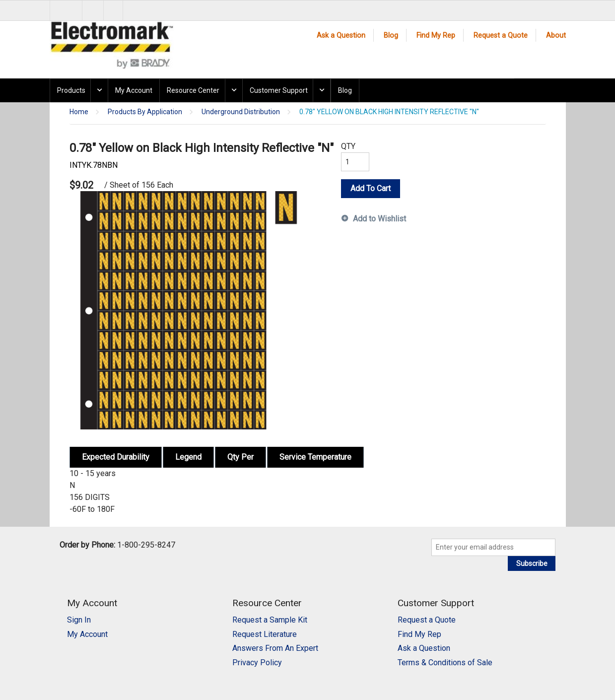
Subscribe (532, 563)
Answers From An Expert (275, 648)
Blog (391, 35)
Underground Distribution (241, 112)
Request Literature (265, 634)
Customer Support (279, 90)
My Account (134, 90)
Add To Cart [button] (371, 188)
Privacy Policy (257, 663)
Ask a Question (341, 35)
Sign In (79, 620)
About (556, 35)
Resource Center (193, 90)
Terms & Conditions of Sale (445, 663)
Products (71, 90)
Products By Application (145, 112)
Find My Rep (436, 35)
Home (79, 112)
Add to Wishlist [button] (379, 219)
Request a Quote (501, 35)
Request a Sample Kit (270, 620)
